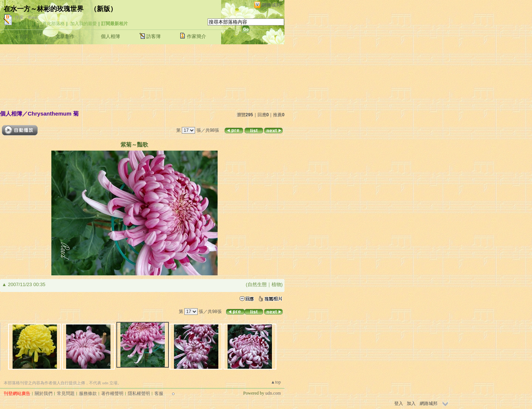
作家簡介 (197, 36)
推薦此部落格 (51, 24)
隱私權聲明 (139, 393)
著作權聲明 (112, 393)
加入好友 (24, 24)
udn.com (273, 393)
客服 (159, 393)
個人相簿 (110, 36)
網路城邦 (271, 5)
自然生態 (257, 284)
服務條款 (88, 393)
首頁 (24, 36)
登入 (399, 403)
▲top (276, 382)
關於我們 (44, 393)
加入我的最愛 (83, 24)
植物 (276, 284)
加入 (411, 403)
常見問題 (66, 393)
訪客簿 (154, 36)
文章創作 (65, 36)
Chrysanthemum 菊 (53, 114)
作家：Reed (26, 17)
